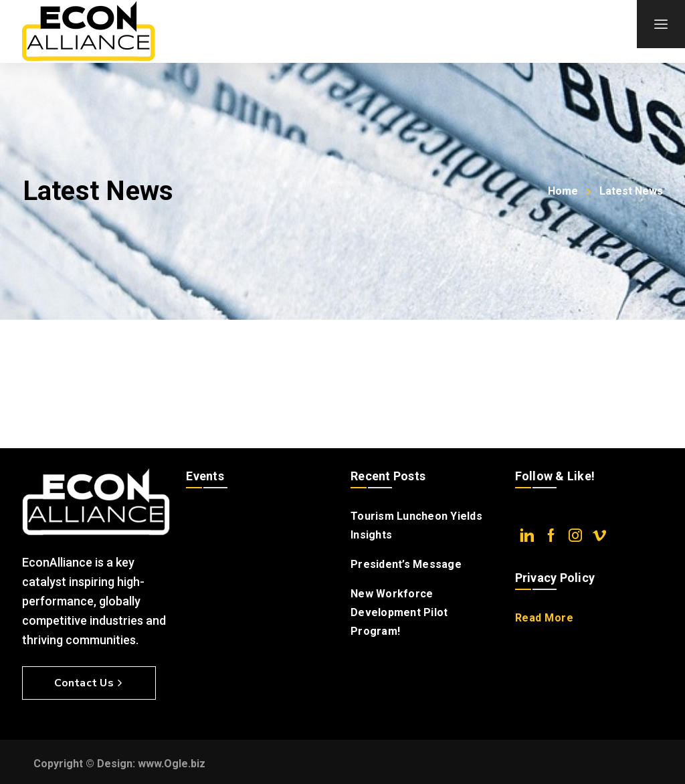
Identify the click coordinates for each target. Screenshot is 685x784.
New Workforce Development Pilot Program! (399, 612)
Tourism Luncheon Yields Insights (416, 525)
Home (563, 191)
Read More (545, 618)
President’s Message (406, 564)
